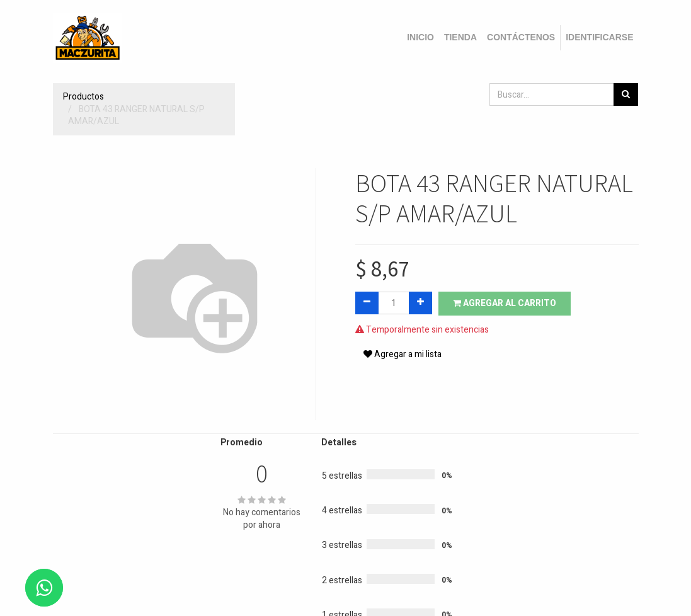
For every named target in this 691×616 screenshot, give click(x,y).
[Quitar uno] (367, 303)
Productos (83, 97)
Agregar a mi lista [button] (403, 354)
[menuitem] (420, 38)
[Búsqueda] (626, 94)
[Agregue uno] (420, 303)
